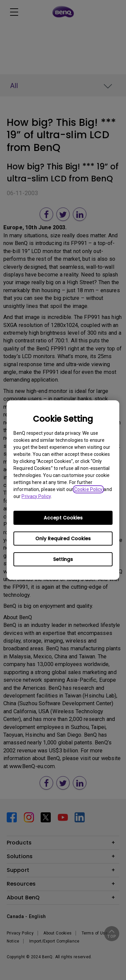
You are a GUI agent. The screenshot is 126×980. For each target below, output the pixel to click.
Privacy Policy (36, 496)
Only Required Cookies (63, 539)
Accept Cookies (63, 518)
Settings (63, 559)
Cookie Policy (88, 489)
